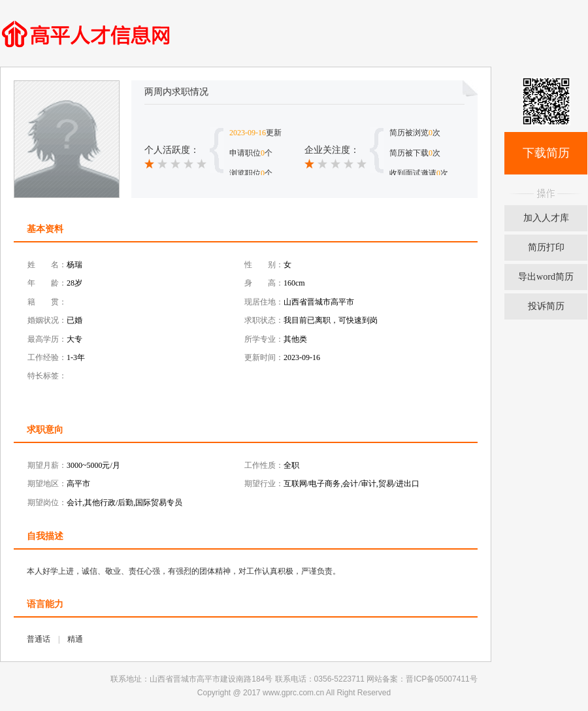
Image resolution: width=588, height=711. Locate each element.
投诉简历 (546, 306)
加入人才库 (546, 218)
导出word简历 (546, 277)
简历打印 (546, 247)
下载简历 (546, 153)
